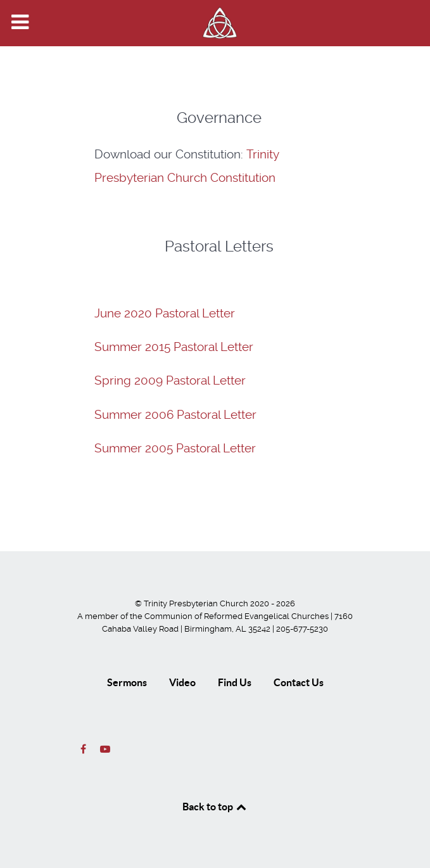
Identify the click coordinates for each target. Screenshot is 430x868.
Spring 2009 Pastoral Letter (170, 381)
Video (182, 682)
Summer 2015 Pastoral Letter (174, 347)
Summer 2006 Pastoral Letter (175, 415)
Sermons (127, 682)
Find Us (235, 682)
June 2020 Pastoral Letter (165, 314)
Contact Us (299, 682)
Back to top (215, 807)
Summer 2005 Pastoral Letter (175, 449)
